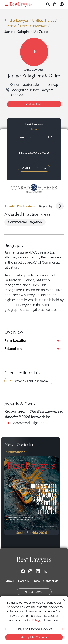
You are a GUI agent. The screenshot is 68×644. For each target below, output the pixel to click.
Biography (46, 206)
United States (43, 21)
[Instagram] (30, 571)
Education (13, 349)
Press (36, 581)
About (10, 581)
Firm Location (16, 341)
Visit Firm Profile (34, 168)
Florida (10, 26)
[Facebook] (23, 571)
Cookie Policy (31, 620)
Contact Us (51, 581)
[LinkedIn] (38, 571)
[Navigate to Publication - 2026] (32, 496)
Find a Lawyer (16, 21)
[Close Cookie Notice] (64, 600)
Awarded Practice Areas (20, 206)
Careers (23, 581)
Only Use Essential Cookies (34, 629)
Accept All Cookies (34, 637)
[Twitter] (45, 571)
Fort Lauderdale (33, 26)
